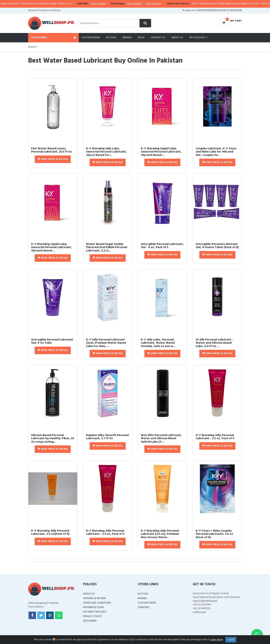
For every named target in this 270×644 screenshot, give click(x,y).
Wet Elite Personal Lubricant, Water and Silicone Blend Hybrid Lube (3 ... (161, 439)
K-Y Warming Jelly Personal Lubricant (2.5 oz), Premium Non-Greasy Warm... (160, 534)
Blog (141, 38)
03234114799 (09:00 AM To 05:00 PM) (219, 10)
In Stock (111, 38)
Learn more (217, 640)
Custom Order (91, 38)
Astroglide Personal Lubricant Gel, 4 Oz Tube (52, 341)
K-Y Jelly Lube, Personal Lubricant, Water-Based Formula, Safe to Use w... (158, 343)
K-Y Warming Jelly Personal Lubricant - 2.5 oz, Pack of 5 (105, 533)
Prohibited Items (93, 607)
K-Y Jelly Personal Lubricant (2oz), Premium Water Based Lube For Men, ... (106, 343)
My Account (198, 38)
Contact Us (158, 38)
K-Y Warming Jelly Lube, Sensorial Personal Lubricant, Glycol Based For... (106, 152)
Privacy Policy (93, 616)
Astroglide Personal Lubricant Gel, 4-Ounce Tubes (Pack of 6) (217, 246)
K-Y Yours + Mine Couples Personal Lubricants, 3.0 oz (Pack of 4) (214, 534)
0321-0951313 (164, 4)
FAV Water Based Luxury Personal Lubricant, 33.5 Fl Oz (51, 150)
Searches (144, 607)
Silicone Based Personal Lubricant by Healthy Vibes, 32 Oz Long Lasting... (53, 439)
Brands (127, 38)
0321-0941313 (144, 4)
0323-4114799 (108, 4)
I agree (231, 640)
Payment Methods (95, 612)
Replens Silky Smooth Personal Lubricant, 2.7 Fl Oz (107, 437)
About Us (177, 38)
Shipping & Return (94, 598)
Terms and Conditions (97, 603)
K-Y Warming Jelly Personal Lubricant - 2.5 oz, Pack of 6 (215, 437)
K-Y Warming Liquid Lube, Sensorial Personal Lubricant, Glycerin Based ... (161, 152)
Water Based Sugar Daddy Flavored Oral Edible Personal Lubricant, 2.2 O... (107, 247)
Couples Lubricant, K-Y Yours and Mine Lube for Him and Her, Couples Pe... (216, 152)
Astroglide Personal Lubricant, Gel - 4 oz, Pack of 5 (162, 246)
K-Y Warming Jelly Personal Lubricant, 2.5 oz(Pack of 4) (50, 533)
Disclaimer (90, 621)
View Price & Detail (53, 159)
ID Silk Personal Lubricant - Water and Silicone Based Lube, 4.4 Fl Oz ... (214, 343)
